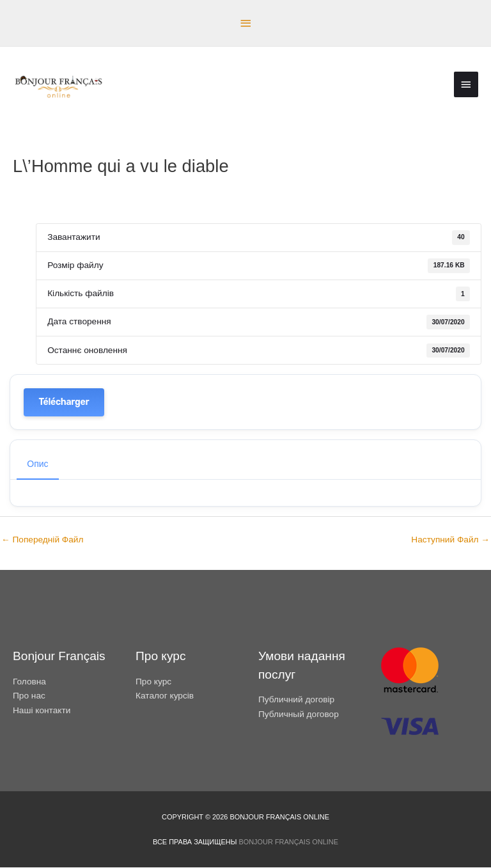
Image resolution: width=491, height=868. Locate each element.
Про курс (153, 682)
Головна (29, 682)
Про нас (29, 696)
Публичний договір (296, 700)
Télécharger (64, 403)
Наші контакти (42, 710)
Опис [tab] (37, 464)
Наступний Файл (450, 540)
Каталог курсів (165, 696)
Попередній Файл (42, 540)
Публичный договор (299, 715)
